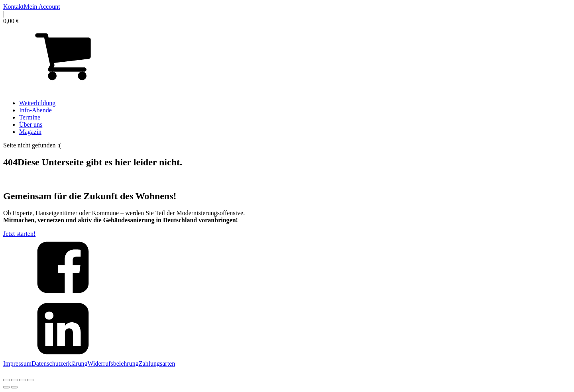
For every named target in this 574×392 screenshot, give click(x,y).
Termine (30, 117)
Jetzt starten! (19, 234)
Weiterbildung (37, 103)
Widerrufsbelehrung (113, 364)
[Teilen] (22, 380)
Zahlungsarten (157, 364)
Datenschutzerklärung (59, 364)
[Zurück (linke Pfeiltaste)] (6, 387)
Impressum (17, 364)
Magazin (30, 132)
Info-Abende (35, 110)
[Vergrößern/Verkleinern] (6, 380)
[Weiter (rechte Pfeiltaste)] (14, 387)
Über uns (31, 124)
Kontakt (14, 7)
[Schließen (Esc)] (30, 380)
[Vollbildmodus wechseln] (14, 380)
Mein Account (42, 7)
